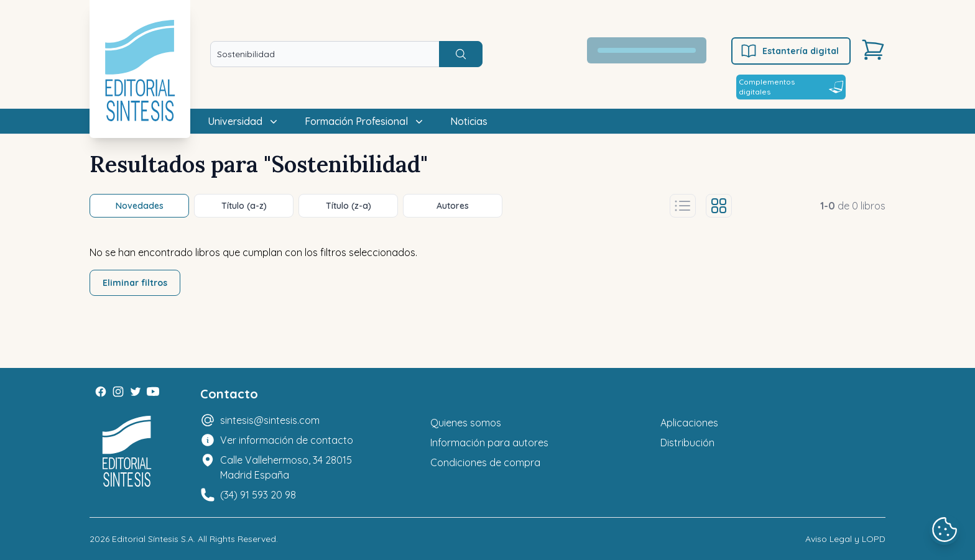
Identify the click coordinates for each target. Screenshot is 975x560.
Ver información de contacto (287, 440)
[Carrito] (873, 50)
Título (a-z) (244, 206)
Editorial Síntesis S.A (153, 539)
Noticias (469, 121)
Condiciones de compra (485, 462)
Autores (453, 206)
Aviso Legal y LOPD (845, 539)
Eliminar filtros (135, 283)
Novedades (140, 206)
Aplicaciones (689, 423)
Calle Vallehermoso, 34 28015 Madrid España (286, 467)
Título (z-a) (349, 206)
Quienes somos (466, 423)
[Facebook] (101, 392)
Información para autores (489, 443)
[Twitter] (136, 392)
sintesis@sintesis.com (270, 420)
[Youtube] (153, 392)
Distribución (687, 443)
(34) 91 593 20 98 (258, 495)
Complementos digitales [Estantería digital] (791, 87)
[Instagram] (118, 392)
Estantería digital (789, 51)
